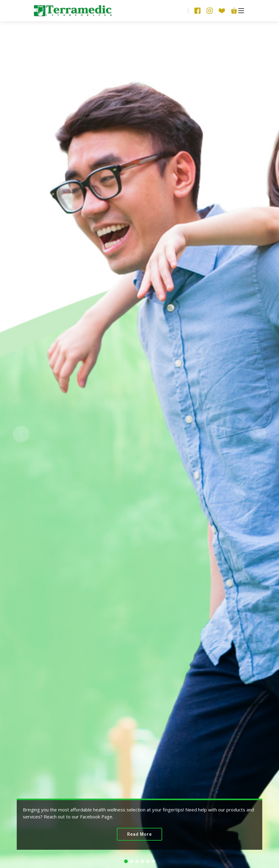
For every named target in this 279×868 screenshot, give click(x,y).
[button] (21, 434)
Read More (139, 834)
